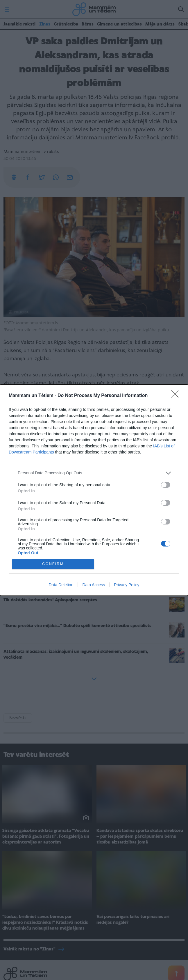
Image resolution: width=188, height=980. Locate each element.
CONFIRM (53, 564)
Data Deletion (61, 585)
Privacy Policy (127, 585)
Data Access (94, 585)
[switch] (166, 485)
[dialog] (94, 490)
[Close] (177, 396)
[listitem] (94, 473)
